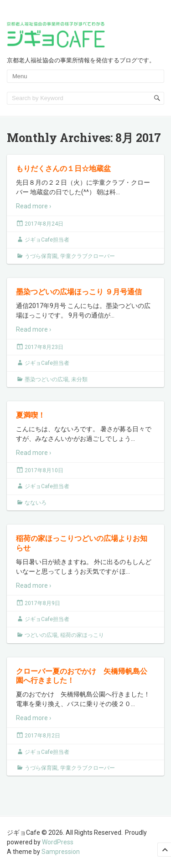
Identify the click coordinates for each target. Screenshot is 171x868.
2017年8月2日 (42, 736)
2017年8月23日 (44, 347)
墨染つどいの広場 (47, 379)
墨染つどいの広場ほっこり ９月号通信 (79, 291)
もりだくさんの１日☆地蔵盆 (63, 168)
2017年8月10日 (44, 470)
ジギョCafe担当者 (47, 240)
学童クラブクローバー (88, 256)
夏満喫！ (31, 415)
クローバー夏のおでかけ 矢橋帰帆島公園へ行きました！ (82, 676)
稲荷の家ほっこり (82, 635)
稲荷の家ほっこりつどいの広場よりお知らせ (82, 543)
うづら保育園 (41, 256)
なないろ (36, 503)
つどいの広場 (41, 635)
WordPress (58, 842)
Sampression (61, 852)
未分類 (79, 379)
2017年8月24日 (44, 224)
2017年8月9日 (42, 603)
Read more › (34, 206)
